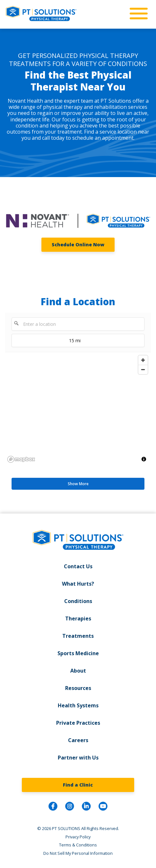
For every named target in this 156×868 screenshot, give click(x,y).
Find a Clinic (78, 785)
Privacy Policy (78, 837)
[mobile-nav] (137, 14)
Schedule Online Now (78, 245)
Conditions (78, 601)
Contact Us (78, 566)
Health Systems (78, 705)
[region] (78, 409)
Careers (78, 740)
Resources (78, 688)
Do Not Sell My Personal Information (78, 853)
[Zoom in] (143, 360)
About (78, 671)
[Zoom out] (143, 369)
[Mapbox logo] (21, 459)
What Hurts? (78, 584)
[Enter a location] (78, 324)
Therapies (78, 618)
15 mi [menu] (46, 342)
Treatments (78, 636)
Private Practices (78, 723)
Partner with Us (78, 758)
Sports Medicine (78, 653)
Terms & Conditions (78, 845)
